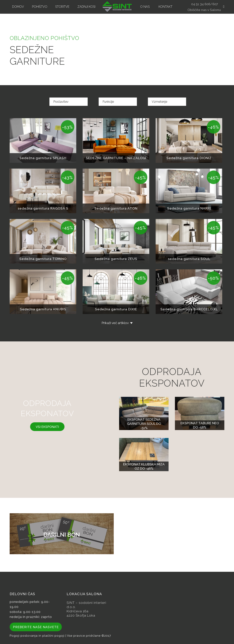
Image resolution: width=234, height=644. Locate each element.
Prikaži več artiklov (115, 323)
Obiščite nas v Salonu (204, 10)
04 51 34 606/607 (205, 5)
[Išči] (223, 7)
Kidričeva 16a (78, 611)
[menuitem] (18, 7)
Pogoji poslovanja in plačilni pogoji (38, 636)
